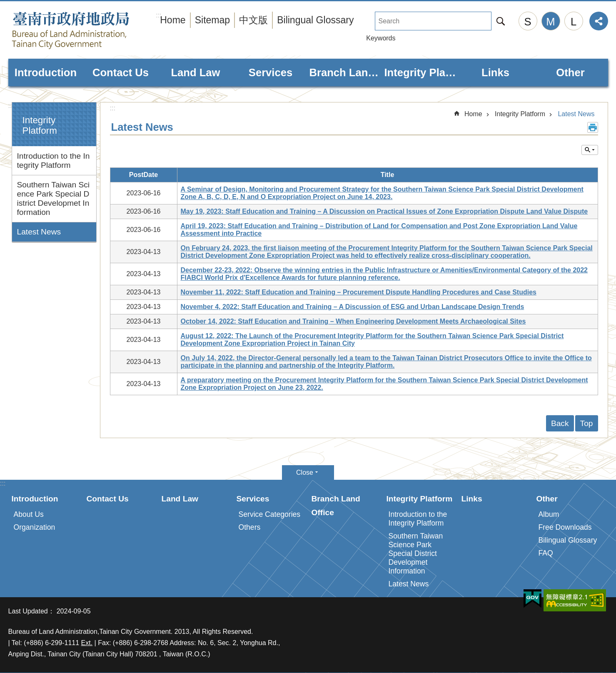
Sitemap (213, 20)
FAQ (546, 553)
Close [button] (305, 472)
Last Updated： (31, 611)
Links (495, 72)
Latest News (39, 232)
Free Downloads (565, 527)
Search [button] (501, 21)
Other (570, 72)
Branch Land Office (346, 72)
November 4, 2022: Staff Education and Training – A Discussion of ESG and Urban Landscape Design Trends (353, 307)
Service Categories (270, 514)
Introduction (46, 72)
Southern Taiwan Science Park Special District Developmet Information (54, 198)
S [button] (527, 22)
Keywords (381, 38)
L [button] (574, 22)
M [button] (550, 22)
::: (11, 106)
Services (271, 72)
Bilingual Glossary (315, 20)
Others (250, 527)
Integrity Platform (421, 72)
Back (560, 423)
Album (549, 514)
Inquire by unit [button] (590, 150)
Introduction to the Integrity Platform (54, 161)
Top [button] (587, 423)
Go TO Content (4, 4)
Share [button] (599, 21)
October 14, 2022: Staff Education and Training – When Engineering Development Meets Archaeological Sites (353, 321)
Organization (35, 527)
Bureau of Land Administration (87, 30)
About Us (29, 514)
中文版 (253, 20)
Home (173, 20)
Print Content (593, 127)
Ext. (87, 643)
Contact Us (121, 72)
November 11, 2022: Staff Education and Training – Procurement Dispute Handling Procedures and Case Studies (359, 292)
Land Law (195, 72)
